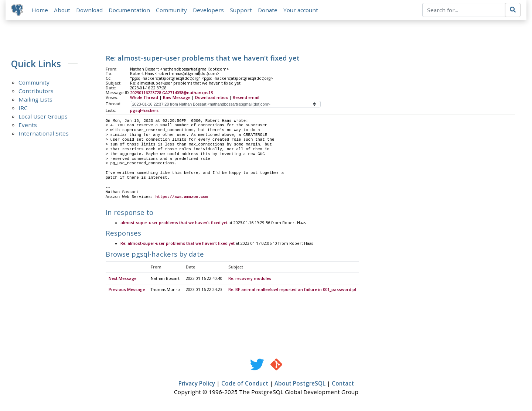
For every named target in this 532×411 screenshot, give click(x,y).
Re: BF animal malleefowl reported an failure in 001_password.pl (292, 290)
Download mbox (212, 97)
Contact (343, 384)
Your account (301, 10)
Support (241, 10)
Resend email (246, 97)
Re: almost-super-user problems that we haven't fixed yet (178, 244)
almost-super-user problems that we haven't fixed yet (174, 223)
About (62, 10)
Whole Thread (144, 97)
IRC (23, 108)
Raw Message (177, 97)
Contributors (36, 91)
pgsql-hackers (144, 110)
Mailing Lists (35, 100)
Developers (208, 10)
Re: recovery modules (250, 279)
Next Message (122, 279)
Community (171, 10)
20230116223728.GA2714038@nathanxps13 (171, 93)
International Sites (44, 134)
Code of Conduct (245, 384)
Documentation (129, 10)
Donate (268, 10)
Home (40, 10)
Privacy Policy (197, 384)
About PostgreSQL (300, 384)
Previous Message (127, 290)
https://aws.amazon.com (182, 197)
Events (28, 125)
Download (89, 10)
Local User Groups (43, 117)
